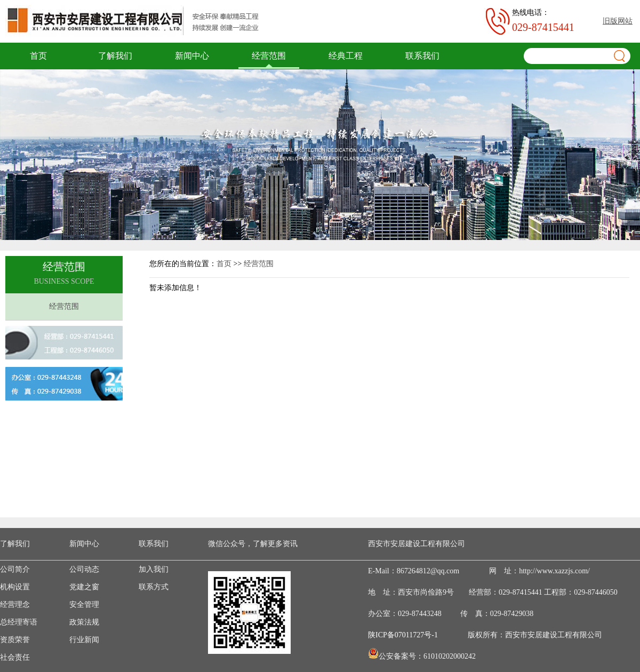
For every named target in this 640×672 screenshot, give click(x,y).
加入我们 (154, 569)
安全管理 (84, 605)
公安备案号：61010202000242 (427, 656)
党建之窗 (84, 587)
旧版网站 (618, 21)
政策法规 (84, 622)
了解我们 (115, 56)
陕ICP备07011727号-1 (403, 635)
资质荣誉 (15, 640)
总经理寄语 (19, 622)
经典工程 (346, 56)
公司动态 (84, 569)
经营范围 (269, 56)
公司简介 (15, 569)
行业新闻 (84, 640)
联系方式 (154, 587)
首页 (38, 56)
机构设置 (15, 587)
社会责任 (15, 657)
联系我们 (422, 56)
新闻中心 (192, 56)
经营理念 (15, 605)
